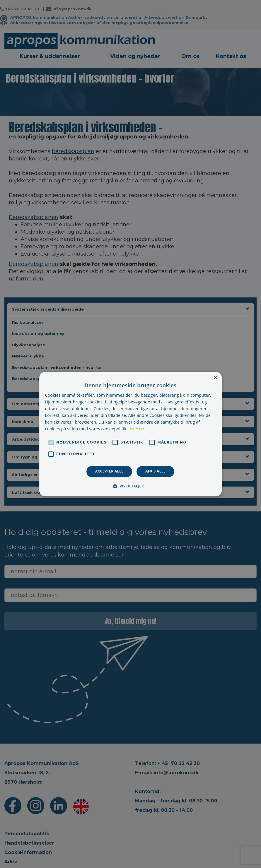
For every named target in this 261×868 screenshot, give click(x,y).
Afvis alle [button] (155, 471)
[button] (130, 486)
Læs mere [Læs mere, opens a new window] (136, 429)
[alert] (130, 434)
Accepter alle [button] (109, 471)
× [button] (215, 378)
